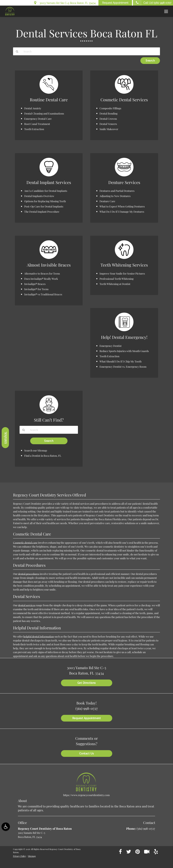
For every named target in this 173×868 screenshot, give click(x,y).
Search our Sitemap (36, 450)
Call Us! (152, 3)
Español (5, 438)
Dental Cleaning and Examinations (44, 113)
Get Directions (87, 683)
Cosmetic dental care (25, 543)
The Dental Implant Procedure (42, 212)
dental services (27, 605)
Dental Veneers (108, 124)
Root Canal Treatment (37, 124)
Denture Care (107, 201)
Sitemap (32, 856)
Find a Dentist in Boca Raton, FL (43, 456)
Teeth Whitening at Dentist (115, 284)
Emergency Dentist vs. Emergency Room (123, 367)
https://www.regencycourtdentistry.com (86, 795)
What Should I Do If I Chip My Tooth (121, 361)
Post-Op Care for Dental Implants (44, 206)
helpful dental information (39, 637)
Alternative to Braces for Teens (42, 274)
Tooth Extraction (34, 129)
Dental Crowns (108, 119)
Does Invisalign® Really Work (41, 279)
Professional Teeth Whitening (117, 279)
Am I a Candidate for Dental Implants (46, 191)
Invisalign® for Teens (36, 289)
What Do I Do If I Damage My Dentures (122, 212)
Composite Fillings (110, 108)
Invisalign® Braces (35, 284)
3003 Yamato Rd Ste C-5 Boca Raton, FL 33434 (65, 3)
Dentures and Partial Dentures (117, 191)
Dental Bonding (108, 113)
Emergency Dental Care (38, 119)
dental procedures (29, 574)
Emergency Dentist (111, 346)
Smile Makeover (109, 129)
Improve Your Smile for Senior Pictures (122, 274)
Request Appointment (115, 3)
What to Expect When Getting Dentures (122, 206)
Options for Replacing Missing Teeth (45, 201)
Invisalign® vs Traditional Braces (43, 294)
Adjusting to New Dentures (115, 196)
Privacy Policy (20, 856)
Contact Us (87, 754)
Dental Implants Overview (39, 196)
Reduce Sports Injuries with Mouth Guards (124, 351)
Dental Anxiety (33, 108)
